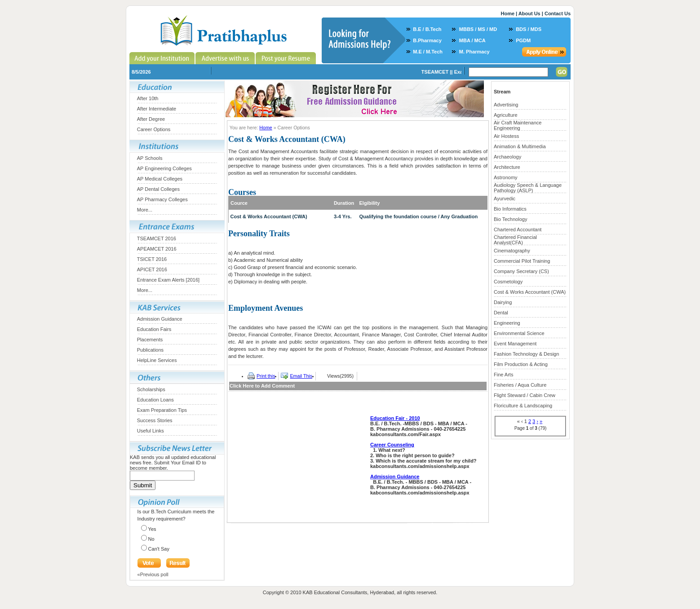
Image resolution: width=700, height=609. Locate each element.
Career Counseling (392, 445)
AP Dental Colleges (158, 189)
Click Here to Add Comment (262, 386)
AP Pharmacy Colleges (162, 199)
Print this (266, 376)
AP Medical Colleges (160, 179)
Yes (152, 529)
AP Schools (150, 158)
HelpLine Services (157, 360)
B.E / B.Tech (427, 29)
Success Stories (155, 420)
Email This (301, 376)
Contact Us (558, 13)
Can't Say (159, 549)
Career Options (154, 129)
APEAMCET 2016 (157, 249)
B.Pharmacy (427, 40)
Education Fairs (154, 329)
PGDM (523, 40)
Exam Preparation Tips (162, 410)
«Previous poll (153, 574)
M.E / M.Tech (428, 52)
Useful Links (151, 431)
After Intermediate (157, 109)
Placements (150, 340)
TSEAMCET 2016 (157, 238)
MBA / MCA (472, 40)
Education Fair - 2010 (395, 418)
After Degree (151, 119)
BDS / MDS (529, 29)
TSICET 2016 (152, 259)
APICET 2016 (152, 269)
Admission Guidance (160, 319)
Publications (150, 350)
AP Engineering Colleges (164, 168)
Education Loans (155, 400)
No (151, 539)
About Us (529, 13)
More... (145, 210)
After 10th (148, 98)
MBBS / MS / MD (478, 29)
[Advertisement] (298, 462)
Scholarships (151, 389)
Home (507, 13)
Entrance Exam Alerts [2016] (168, 280)
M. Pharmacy (474, 52)
